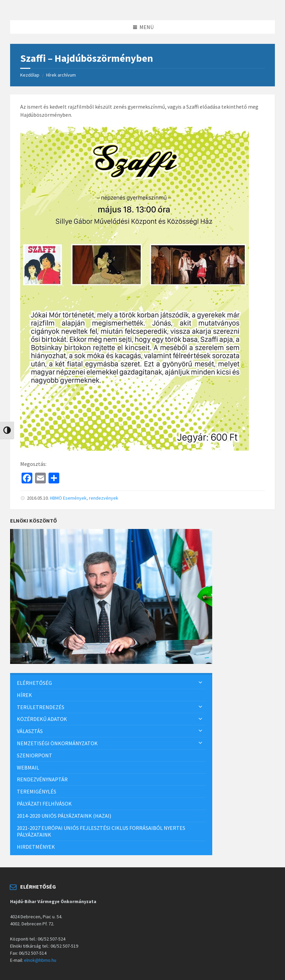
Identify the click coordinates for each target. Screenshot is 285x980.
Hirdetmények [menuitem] (36, 847)
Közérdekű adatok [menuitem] (42, 719)
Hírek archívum (61, 75)
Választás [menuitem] (30, 731)
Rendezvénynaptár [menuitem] (42, 779)
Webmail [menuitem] (28, 767)
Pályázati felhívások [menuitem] (44, 804)
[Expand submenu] (200, 683)
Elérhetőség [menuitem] (34, 683)
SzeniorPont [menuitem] (35, 755)
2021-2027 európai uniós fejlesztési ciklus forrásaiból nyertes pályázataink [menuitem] (101, 831)
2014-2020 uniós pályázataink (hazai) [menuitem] (64, 816)
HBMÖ (56, 498)
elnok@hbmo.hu (40, 960)
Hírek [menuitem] (24, 695)
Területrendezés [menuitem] (41, 707)
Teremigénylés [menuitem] (37, 791)
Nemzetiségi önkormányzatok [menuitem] (57, 743)
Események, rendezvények (91, 498)
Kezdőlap (30, 75)
